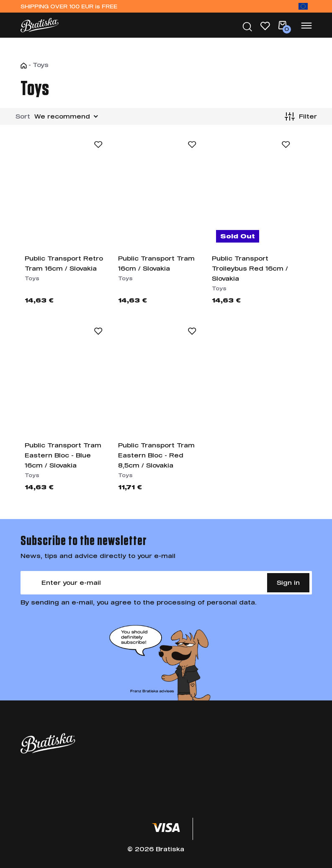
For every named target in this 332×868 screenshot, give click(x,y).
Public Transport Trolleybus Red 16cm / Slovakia (250, 268)
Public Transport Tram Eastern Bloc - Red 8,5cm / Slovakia (156, 455)
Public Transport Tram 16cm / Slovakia (156, 263)
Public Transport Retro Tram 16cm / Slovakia (64, 263)
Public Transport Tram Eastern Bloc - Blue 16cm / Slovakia (63, 455)
